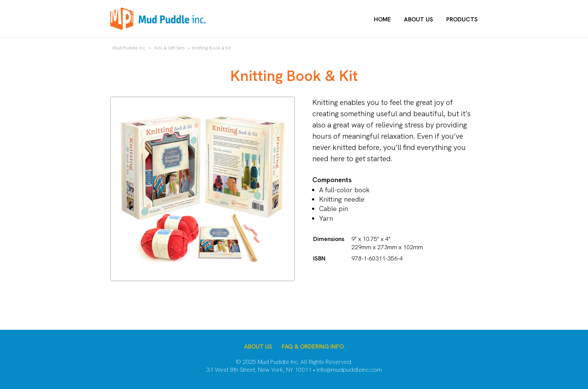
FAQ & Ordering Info (313, 346)
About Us (418, 19)
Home (382, 19)
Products (462, 19)
